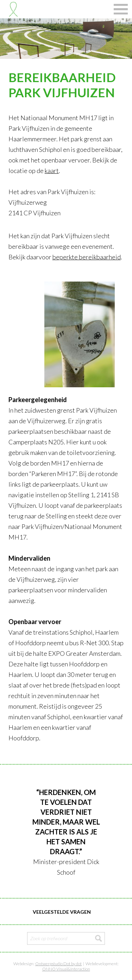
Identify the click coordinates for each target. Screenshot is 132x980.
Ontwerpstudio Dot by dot (58, 964)
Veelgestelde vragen (62, 912)
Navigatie (121, 9)
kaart (52, 171)
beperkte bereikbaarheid (87, 257)
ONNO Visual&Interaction (66, 969)
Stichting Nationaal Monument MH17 (13, 9)
